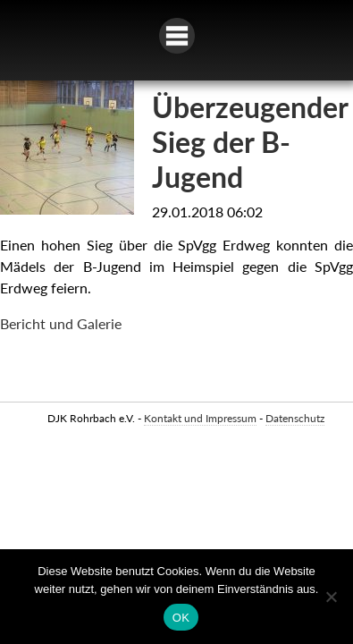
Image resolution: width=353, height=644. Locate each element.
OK (181, 618)
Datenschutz (295, 418)
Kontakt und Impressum (200, 418)
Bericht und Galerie (61, 323)
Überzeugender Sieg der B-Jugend (250, 142)
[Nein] (331, 597)
